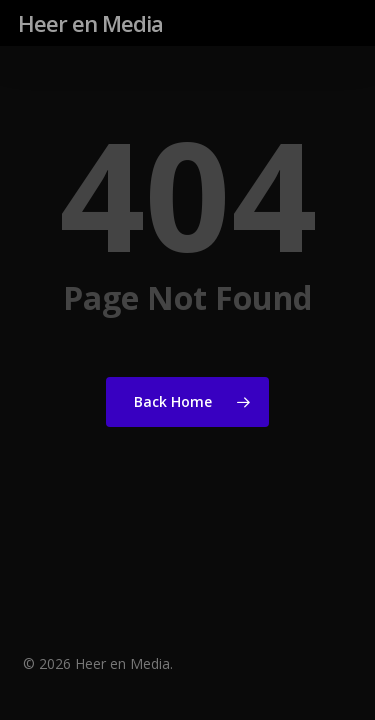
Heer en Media (90, 23)
